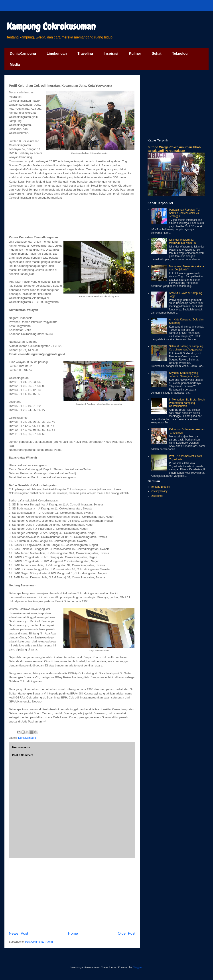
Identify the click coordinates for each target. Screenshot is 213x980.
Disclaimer (157, 496)
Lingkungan (57, 53)
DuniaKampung (23, 53)
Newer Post (19, 933)
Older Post (127, 933)
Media (15, 65)
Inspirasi (111, 53)
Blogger (137, 967)
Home (73, 933)
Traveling (85, 53)
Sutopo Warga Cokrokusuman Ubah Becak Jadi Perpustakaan (174, 149)
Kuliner (135, 53)
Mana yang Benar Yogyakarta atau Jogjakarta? (186, 268)
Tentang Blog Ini (160, 487)
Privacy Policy (159, 491)
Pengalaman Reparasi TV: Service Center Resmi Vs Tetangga (185, 213)
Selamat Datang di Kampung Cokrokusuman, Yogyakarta (186, 348)
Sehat (157, 53)
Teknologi (180, 53)
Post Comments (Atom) (39, 942)
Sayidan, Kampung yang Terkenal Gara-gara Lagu (184, 374)
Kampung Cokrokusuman (51, 26)
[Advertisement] (72, 894)
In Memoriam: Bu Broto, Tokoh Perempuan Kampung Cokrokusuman (187, 403)
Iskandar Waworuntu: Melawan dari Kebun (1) (183, 241)
